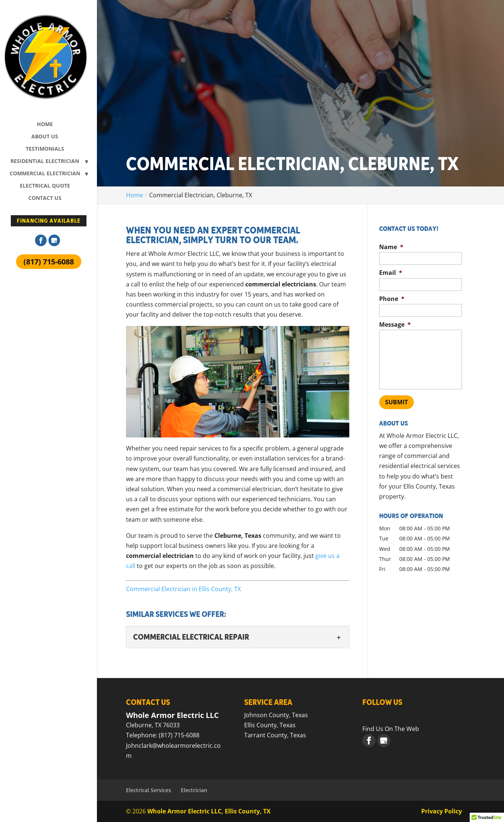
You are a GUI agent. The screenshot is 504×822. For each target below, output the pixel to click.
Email (391, 273)
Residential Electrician (45, 161)
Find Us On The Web (391, 729)
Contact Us (45, 198)
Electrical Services (149, 790)
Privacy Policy (442, 811)
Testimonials (45, 149)
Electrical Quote (45, 186)
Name (391, 247)
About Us (45, 137)
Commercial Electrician (45, 174)
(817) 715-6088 (49, 262)
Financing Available (49, 221)
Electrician (194, 790)
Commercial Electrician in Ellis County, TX (183, 589)
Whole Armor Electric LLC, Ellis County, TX (209, 811)
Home (45, 125)
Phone (392, 299)
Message (395, 325)
